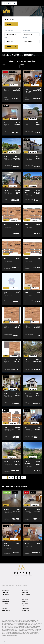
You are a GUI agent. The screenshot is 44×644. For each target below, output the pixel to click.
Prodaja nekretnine (6, 610)
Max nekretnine (25, 603)
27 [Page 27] (16, 478)
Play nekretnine (5, 603)
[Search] (15, 3)
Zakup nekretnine (26, 609)
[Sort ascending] (21, 67)
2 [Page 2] (9, 478)
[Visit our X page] (23, 573)
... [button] (14, 478)
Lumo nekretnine (26, 610)
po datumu (6, 67)
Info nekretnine (25, 592)
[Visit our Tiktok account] (29, 573)
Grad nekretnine (5, 591)
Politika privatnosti (17, 575)
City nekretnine (25, 591)
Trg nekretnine (25, 605)
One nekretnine (25, 607)
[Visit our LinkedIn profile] (26, 573)
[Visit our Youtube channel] (21, 573)
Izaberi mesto (28, 41)
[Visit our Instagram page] (18, 573)
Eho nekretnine (25, 598)
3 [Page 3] (12, 478)
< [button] (3, 478)
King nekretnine (5, 605)
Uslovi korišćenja (28, 575)
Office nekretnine (6, 596)
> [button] (25, 478)
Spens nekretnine (6, 600)
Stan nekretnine (5, 601)
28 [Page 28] (19, 478)
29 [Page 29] (22, 478)
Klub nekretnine (5, 598)
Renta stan (4, 609)
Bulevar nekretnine (26, 594)
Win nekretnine (25, 600)
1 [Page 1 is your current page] (6, 478)
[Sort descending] (23, 67)
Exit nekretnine (25, 601)
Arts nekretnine (5, 607)
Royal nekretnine (6, 594)
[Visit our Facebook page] (15, 573)
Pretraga (11, 47)
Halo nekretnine (25, 596)
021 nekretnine (5, 592)
